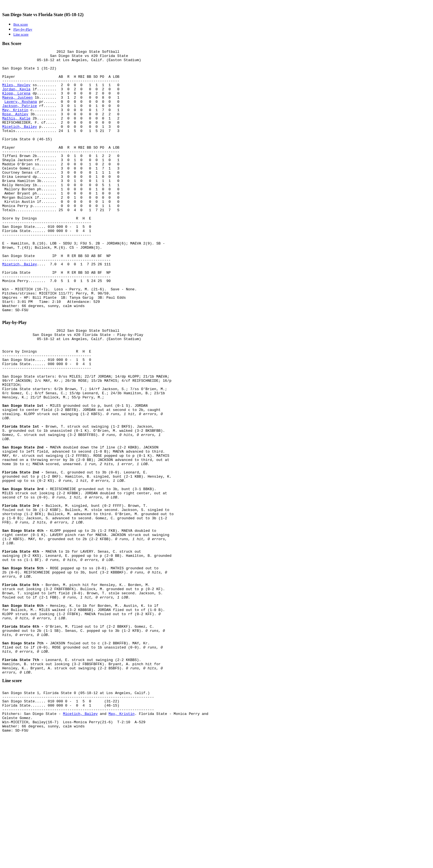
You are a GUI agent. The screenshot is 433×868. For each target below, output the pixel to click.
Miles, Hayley (16, 92)
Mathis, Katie (16, 132)
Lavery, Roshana (21, 112)
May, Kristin (15, 122)
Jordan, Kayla (16, 97)
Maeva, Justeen (17, 107)
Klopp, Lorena (16, 102)
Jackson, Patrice (20, 117)
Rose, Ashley (15, 127)
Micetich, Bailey (20, 142)
